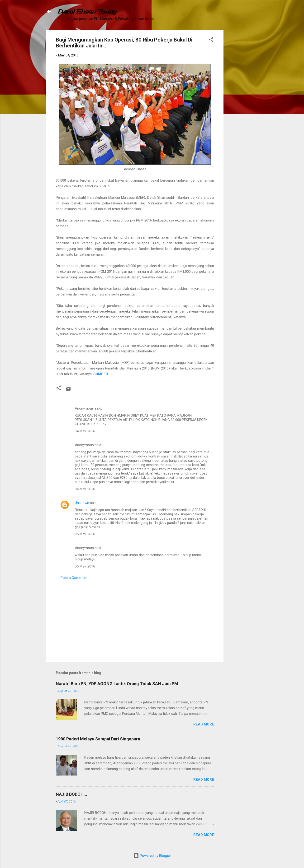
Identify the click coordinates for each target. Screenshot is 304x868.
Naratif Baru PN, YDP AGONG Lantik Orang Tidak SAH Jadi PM (117, 684)
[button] (211, 40)
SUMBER (101, 374)
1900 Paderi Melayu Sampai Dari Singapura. (99, 739)
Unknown (82, 503)
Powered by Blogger (152, 856)
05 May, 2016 (85, 534)
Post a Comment (74, 578)
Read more (204, 724)
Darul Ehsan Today (87, 11)
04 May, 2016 (85, 431)
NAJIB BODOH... (71, 794)
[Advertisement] (242, 101)
